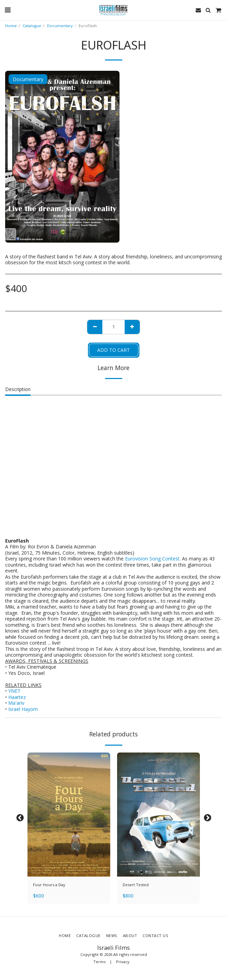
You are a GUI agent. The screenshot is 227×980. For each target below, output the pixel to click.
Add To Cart (114, 350)
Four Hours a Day (49, 885)
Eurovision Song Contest (152, 559)
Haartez (17, 697)
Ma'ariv (16, 703)
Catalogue (32, 26)
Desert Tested (136, 885)
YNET (14, 691)
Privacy (123, 962)
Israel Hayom (23, 709)
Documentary (60, 26)
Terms (99, 962)
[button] (8, 10)
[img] (69, 815)
